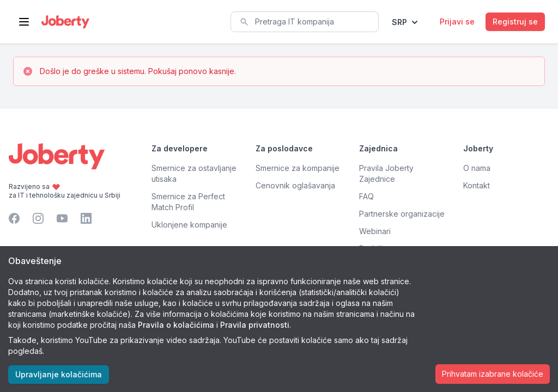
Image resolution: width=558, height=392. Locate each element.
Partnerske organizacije (402, 214)
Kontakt (477, 185)
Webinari (375, 231)
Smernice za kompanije (298, 168)
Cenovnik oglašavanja (295, 185)
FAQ (366, 196)
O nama (477, 168)
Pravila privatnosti (255, 325)
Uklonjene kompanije (189, 225)
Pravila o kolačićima (176, 325)
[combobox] (305, 22)
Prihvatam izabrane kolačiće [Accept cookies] (493, 374)
